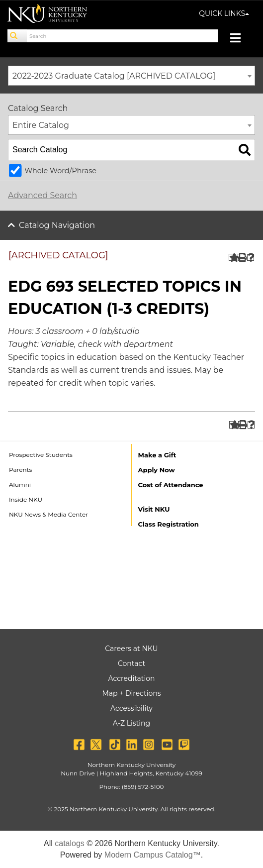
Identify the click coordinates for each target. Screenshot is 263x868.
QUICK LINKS (224, 13)
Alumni (20, 485)
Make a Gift (157, 455)
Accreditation (132, 678)
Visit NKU (154, 509)
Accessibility (131, 708)
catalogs (70, 843)
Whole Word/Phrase (60, 171)
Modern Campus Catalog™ (153, 855)
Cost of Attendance (171, 485)
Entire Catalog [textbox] (41, 125)
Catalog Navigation (57, 225)
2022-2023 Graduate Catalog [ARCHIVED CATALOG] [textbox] (114, 76)
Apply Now (157, 470)
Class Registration (169, 524)
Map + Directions (131, 693)
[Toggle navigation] (240, 39)
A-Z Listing (131, 723)
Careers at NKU (131, 649)
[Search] (17, 36)
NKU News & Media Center (48, 514)
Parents (20, 470)
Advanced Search (43, 195)
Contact (131, 663)
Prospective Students (41, 455)
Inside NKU (26, 499)
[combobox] (131, 76)
